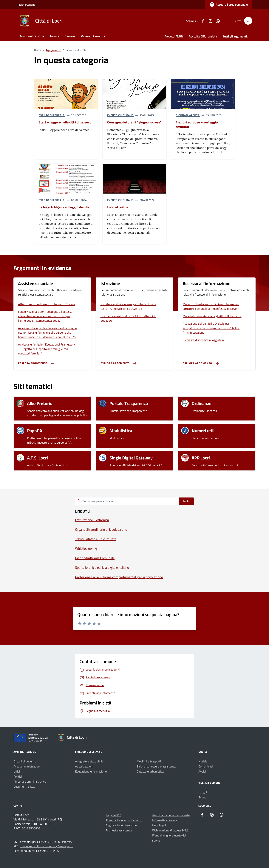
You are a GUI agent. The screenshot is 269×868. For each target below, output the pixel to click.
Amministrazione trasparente (171, 815)
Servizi (70, 36)
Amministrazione (32, 36)
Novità (55, 36)
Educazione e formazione (91, 771)
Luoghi (203, 792)
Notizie (203, 761)
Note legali (159, 825)
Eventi (202, 797)
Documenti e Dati (24, 787)
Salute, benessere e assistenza (156, 766)
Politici (18, 776)
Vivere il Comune (93, 36)
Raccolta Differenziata (203, 36)
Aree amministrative (27, 766)
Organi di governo (25, 761)
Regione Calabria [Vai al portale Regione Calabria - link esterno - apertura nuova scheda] (26, 5)
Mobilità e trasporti (149, 761)
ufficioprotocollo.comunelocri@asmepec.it (46, 846)
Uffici (17, 771)
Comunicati (206, 766)
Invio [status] (186, 501)
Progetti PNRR (174, 36)
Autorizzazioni (84, 766)
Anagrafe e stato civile (89, 761)
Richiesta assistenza (119, 830)
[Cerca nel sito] (248, 21)
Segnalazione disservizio (121, 825)
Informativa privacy (165, 820)
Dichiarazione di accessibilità (170, 830)
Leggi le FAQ (114, 815)
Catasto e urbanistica (150, 771)
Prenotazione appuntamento (124, 820)
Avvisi (202, 771)
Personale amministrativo (30, 781)
